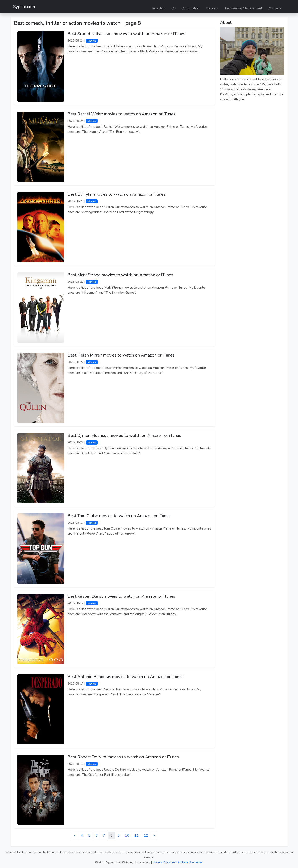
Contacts (275, 8)
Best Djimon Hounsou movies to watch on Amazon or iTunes (124, 435)
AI (174, 8)
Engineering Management (244, 8)
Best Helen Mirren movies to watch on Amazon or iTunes (121, 355)
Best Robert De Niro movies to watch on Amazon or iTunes (123, 757)
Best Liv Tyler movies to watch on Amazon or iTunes (117, 194)
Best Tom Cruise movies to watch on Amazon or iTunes (119, 516)
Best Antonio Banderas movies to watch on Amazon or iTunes (126, 677)
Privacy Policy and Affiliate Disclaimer (178, 862)
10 (127, 835)
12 (146, 835)
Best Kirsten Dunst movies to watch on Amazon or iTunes (121, 596)
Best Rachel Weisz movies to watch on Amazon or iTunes (122, 114)
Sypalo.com (24, 7)
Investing (159, 8)
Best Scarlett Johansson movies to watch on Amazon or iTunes (126, 34)
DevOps (212, 8)
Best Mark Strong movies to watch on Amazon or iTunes (120, 275)
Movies (92, 41)
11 (137, 835)
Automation (191, 8)
